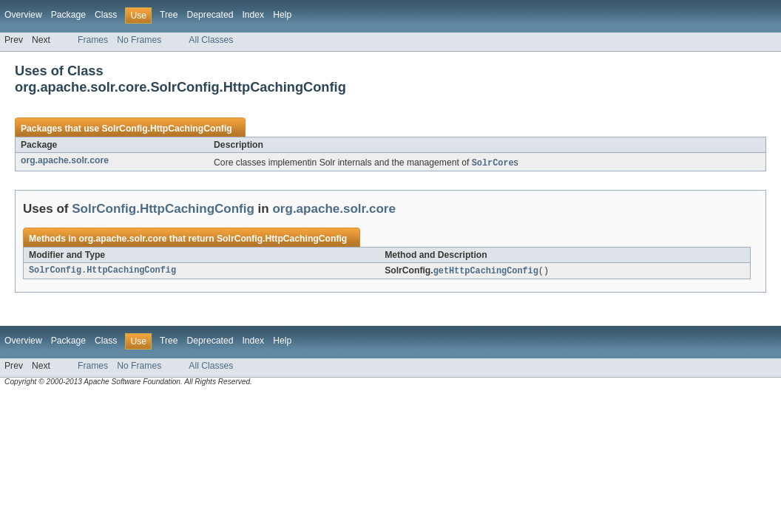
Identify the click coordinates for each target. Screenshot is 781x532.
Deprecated (210, 15)
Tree (169, 15)
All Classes (211, 40)
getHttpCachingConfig (486, 272)
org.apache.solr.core (65, 160)
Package (68, 15)
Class (106, 15)
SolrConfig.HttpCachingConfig (166, 129)
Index (253, 15)
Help (282, 15)
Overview (23, 15)
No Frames (139, 40)
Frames (93, 40)
